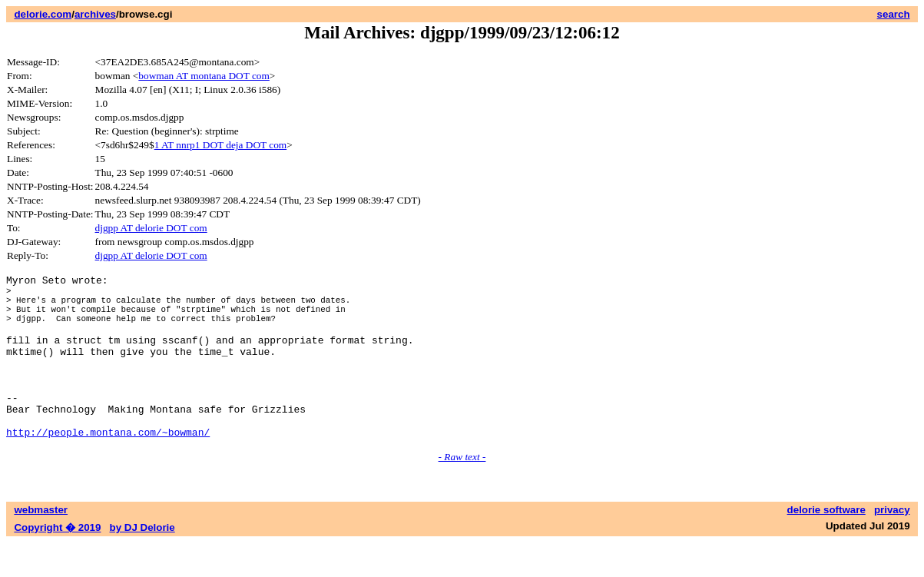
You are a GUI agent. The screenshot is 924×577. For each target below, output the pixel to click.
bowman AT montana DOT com (204, 76)
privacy (892, 544)
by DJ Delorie (142, 562)
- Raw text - (462, 491)
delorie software (826, 544)
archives (95, 14)
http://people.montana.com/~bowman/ (108, 466)
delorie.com (43, 14)
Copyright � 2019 (57, 562)
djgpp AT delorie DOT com (151, 228)
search (894, 14)
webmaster (41, 544)
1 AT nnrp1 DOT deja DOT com (221, 145)
